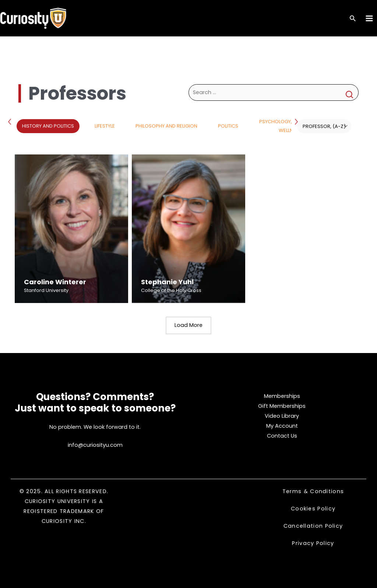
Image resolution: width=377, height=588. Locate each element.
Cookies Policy (313, 509)
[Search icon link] (353, 19)
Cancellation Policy (313, 526)
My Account (282, 426)
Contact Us (282, 436)
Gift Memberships (282, 406)
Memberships (282, 396)
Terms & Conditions (313, 491)
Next (297, 121)
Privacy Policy (313, 543)
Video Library (282, 416)
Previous (11, 121)
